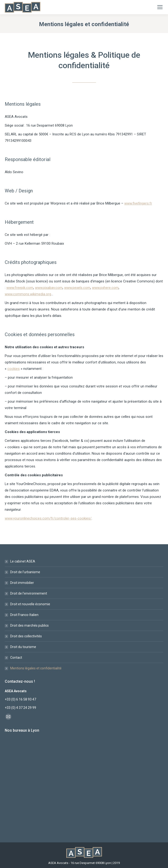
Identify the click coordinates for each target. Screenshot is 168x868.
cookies (14, 369)
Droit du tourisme (23, 647)
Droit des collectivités (26, 636)
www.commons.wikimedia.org (28, 294)
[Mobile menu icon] (160, 7)
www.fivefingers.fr (138, 203)
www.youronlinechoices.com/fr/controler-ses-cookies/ (48, 518)
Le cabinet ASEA (23, 561)
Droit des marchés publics (29, 625)
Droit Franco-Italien (24, 615)
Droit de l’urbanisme (25, 572)
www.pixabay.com (49, 288)
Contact (16, 658)
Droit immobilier (22, 583)
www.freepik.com (20, 288)
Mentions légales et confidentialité (36, 668)
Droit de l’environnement (29, 593)
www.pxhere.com (105, 288)
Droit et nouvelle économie (30, 604)
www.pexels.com (77, 288)
